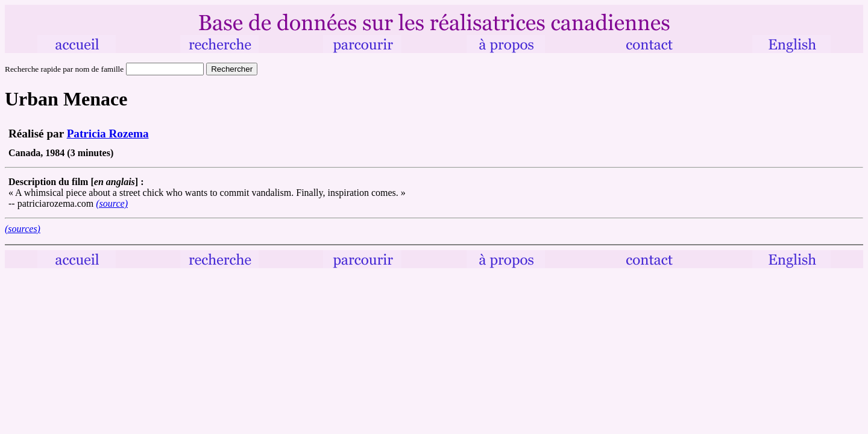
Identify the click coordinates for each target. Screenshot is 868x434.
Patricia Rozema (108, 134)
